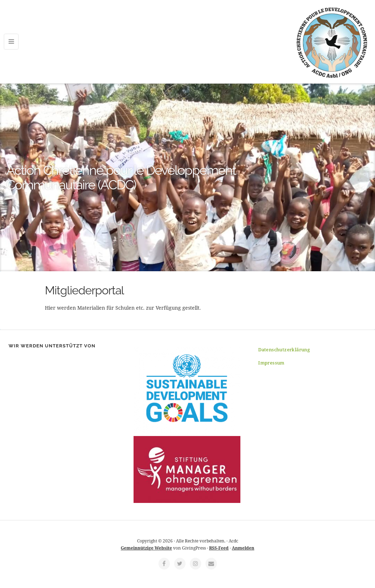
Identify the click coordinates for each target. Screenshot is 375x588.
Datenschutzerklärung (284, 350)
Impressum (271, 363)
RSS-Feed (219, 548)
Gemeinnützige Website (146, 548)
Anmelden (243, 548)
